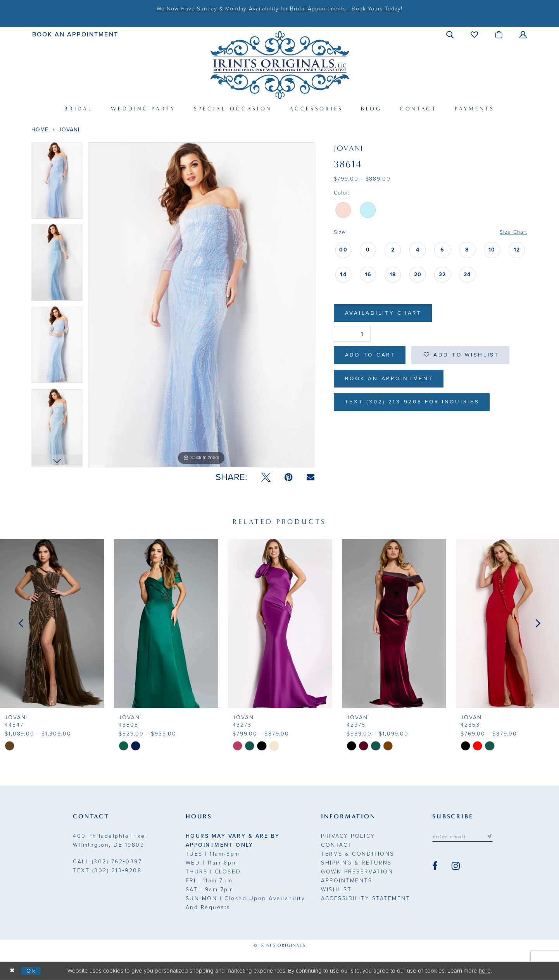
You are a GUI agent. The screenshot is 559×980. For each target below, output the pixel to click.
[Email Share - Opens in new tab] (311, 477)
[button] (450, 34)
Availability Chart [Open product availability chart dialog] (384, 314)
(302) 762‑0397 (107, 862)
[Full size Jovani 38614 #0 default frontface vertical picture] (201, 305)
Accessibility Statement (366, 898)
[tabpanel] (57, 183)
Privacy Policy (348, 836)
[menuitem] (75, 34)
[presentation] (52, 623)
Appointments (347, 881)
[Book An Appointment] (75, 34)
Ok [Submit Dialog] (32, 971)
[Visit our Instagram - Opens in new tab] (456, 866)
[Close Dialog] (12, 971)
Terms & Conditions (357, 854)
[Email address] (463, 837)
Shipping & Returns (356, 863)
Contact (336, 845)
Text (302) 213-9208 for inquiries (415, 404)
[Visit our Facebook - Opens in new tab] (435, 866)
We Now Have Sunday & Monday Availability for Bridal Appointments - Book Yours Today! (279, 9)
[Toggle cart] (499, 34)
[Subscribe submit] (491, 837)
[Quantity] (352, 335)
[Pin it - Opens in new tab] (289, 477)
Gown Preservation (357, 872)
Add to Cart (371, 356)
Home (40, 130)
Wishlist (336, 890)
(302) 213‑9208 (107, 871)
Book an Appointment (391, 380)
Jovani (69, 130)
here (485, 971)
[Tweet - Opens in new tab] (266, 477)
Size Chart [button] (513, 232)
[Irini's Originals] (280, 65)
